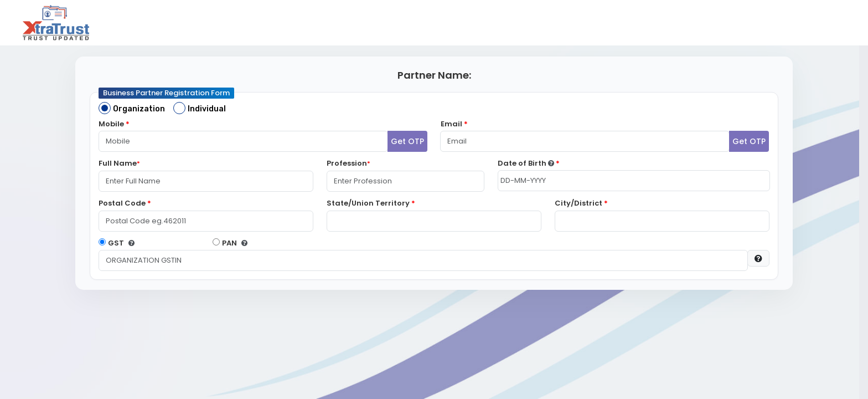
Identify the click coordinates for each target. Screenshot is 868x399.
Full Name (119, 163)
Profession (348, 163)
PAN (229, 243)
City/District (581, 203)
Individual (207, 109)
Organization (139, 109)
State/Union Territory (371, 203)
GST (116, 243)
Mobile (114, 124)
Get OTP (407, 141)
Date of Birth (529, 163)
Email (454, 124)
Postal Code (125, 203)
